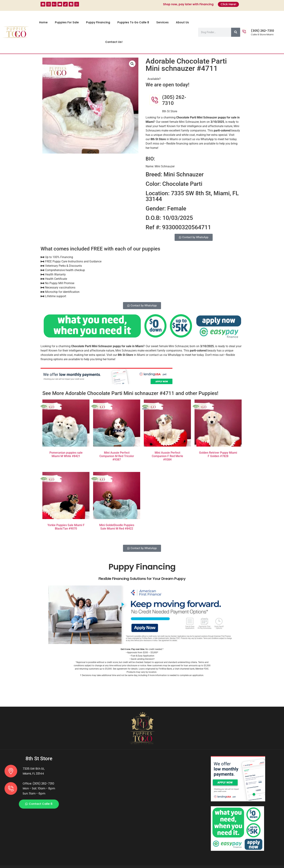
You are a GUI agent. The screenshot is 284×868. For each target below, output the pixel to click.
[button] (132, 64)
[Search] (236, 32)
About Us (182, 22)
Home (43, 22)
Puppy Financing (98, 22)
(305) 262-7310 (262, 31)
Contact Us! (114, 42)
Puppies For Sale (67, 22)
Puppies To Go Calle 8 (133, 22)
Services (162, 22)
